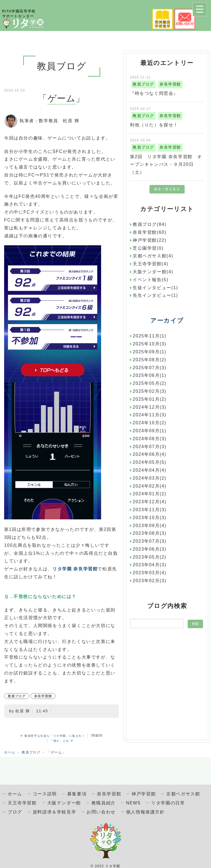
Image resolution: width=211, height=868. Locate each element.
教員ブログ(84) (150, 224)
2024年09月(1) (150, 431)
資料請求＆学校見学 (54, 812)
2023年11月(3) (150, 510)
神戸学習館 (144, 794)
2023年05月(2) (150, 557)
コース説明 (45, 794)
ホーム (10, 752)
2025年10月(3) (150, 344)
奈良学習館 (43, 696)
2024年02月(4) (150, 486)
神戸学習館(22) (150, 240)
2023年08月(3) (150, 533)
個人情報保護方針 (145, 812)
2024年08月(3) (150, 439)
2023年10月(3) (150, 518)
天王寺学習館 (22, 803)
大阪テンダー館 (64, 803)
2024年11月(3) (150, 415)
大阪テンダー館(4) (153, 272)
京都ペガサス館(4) (153, 256)
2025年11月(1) (150, 336)
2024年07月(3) (150, 447)
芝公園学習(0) (148, 248)
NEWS (133, 803)
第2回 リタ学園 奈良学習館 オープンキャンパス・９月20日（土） (166, 165)
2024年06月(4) (150, 454)
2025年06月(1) (150, 375)
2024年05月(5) (150, 462)
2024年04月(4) (150, 470)
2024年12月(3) (150, 407)
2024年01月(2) (150, 494)
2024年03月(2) (150, 478)
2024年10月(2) (150, 423)
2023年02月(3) (150, 581)
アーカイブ (167, 321)
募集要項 (77, 794)
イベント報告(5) (151, 280)
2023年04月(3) (150, 565)
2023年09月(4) (150, 526)
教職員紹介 (104, 803)
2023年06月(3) (150, 549)
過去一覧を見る (167, 189)
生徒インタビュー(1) (155, 288)
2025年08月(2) (150, 360)
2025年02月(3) (150, 391)
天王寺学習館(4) (151, 264)
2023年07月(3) (150, 541)
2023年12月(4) (150, 502)
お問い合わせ (101, 812)
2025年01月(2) (150, 399)
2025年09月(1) (150, 352)
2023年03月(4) (150, 573)
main (97, 735)
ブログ (15, 812)
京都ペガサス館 (183, 794)
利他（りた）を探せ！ (154, 125)
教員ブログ (17, 696)
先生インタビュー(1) (155, 295)
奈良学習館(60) (150, 232)
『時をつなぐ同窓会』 (154, 93)
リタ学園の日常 (168, 803)
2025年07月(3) (150, 368)
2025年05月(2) (150, 383)
